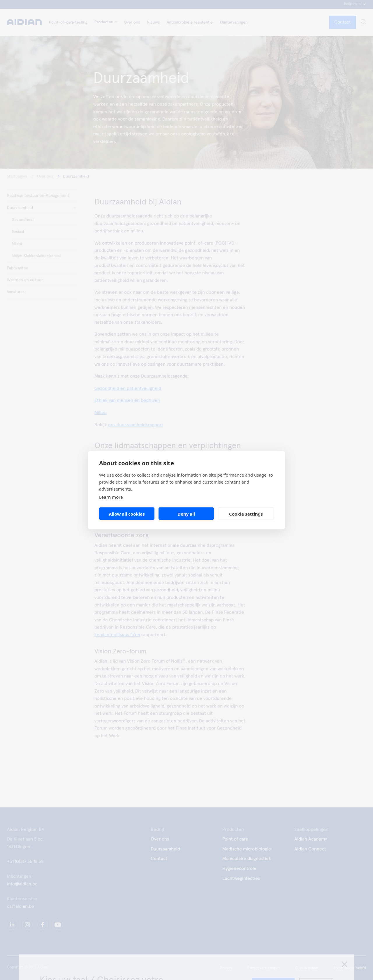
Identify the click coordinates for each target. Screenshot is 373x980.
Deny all (186, 514)
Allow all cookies (127, 514)
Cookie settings (246, 514)
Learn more (111, 497)
